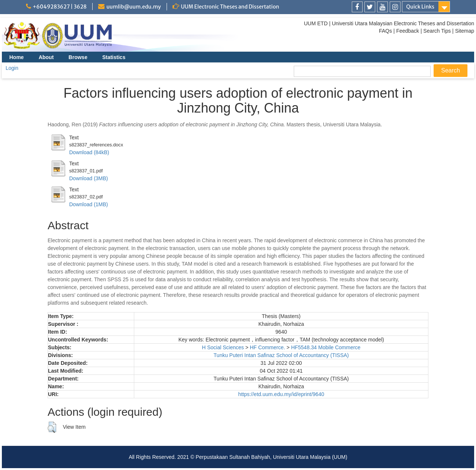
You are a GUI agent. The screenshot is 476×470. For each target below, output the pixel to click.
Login (12, 68)
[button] (52, 427)
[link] (357, 7)
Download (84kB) (89, 152)
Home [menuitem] (17, 57)
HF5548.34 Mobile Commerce (326, 347)
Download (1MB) (89, 204)
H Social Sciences (223, 347)
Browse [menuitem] (78, 57)
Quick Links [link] (420, 7)
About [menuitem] (46, 57)
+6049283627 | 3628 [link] (60, 7)
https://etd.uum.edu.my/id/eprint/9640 (281, 394)
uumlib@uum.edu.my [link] (134, 7)
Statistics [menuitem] (114, 57)
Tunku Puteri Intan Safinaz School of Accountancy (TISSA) (281, 355)
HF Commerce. (268, 347)
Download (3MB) (89, 178)
